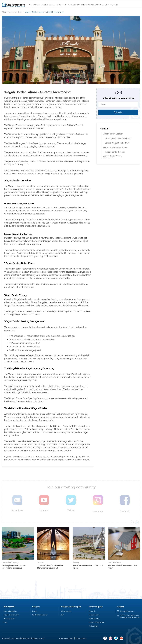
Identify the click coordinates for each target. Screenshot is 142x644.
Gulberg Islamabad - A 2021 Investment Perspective (14, 567)
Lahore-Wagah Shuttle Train (117, 143)
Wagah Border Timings (115, 152)
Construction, (7, 563)
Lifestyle (58, 5)
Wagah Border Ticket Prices (115, 147)
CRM (62, 615)
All (31, 5)
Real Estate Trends (71, 5)
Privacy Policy (81, 638)
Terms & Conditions (66, 638)
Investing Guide (9, 619)
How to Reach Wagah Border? (118, 138)
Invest (34, 611)
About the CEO (94, 619)
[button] (137, 522)
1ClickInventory (66, 611)
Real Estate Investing (11, 615)
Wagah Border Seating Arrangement (113, 157)
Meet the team (94, 615)
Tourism (37, 5)
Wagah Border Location (113, 134)
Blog (19, 12)
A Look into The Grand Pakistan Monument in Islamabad (50, 567)
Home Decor (47, 5)
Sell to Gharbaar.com (40, 615)
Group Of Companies (96, 622)
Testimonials (93, 626)
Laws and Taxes (102, 5)
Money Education (10, 611)
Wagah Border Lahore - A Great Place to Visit (44, 12)
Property (114, 5)
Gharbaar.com (8, 12)
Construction (87, 5)
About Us (92, 611)
